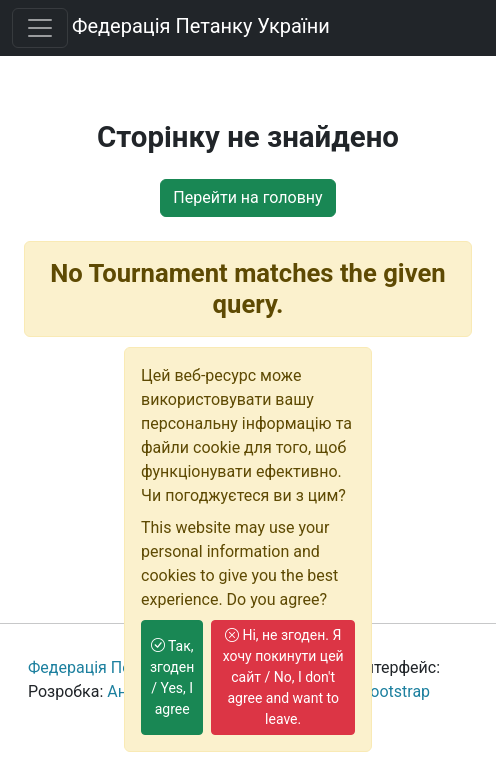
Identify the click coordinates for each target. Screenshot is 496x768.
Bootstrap (395, 691)
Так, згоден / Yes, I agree (172, 677)
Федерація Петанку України (201, 26)
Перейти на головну (247, 197)
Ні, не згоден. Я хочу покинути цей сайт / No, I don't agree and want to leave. (283, 677)
